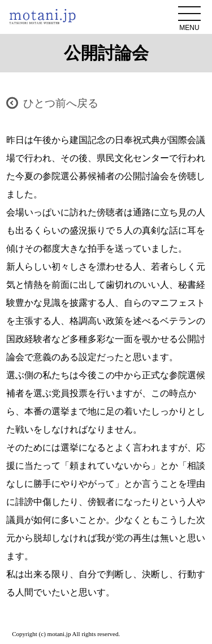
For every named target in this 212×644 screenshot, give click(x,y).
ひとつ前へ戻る (61, 103)
